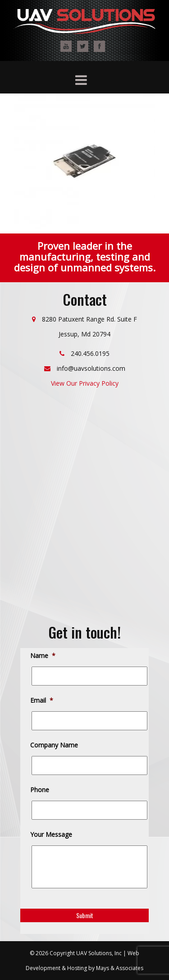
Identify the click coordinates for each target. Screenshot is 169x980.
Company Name (55, 745)
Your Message (52, 835)
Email (42, 700)
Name (43, 656)
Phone (40, 790)
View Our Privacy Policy (85, 383)
